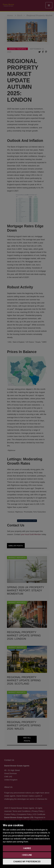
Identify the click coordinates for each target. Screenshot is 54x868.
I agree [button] (27, 848)
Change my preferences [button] (27, 862)
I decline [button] (27, 855)
